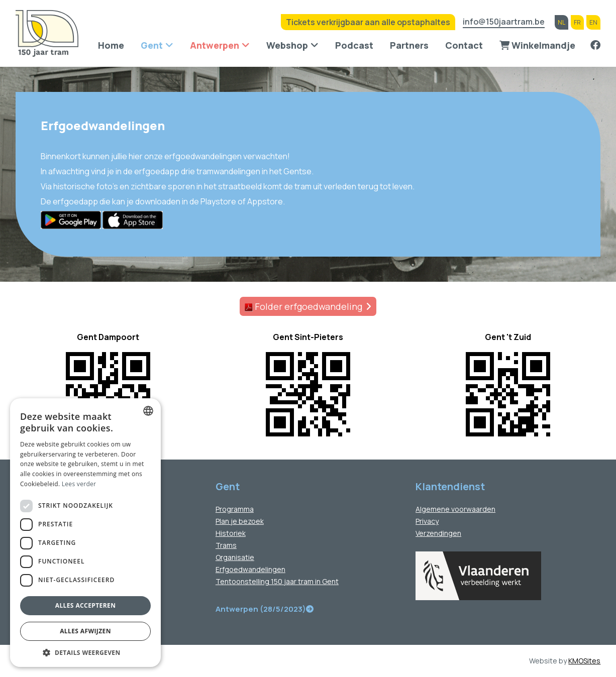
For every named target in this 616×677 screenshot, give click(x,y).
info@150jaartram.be (504, 22)
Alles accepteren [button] (86, 605)
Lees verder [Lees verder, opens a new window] (79, 484)
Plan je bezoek (240, 521)
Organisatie (235, 557)
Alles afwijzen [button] (85, 631)
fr (577, 22)
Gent (152, 45)
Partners (409, 45)
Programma (235, 509)
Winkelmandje (537, 45)
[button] (85, 652)
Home (111, 45)
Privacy (427, 521)
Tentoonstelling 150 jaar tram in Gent (277, 581)
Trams (226, 545)
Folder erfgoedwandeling (303, 306)
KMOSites (584, 661)
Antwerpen (215, 45)
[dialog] (85, 533)
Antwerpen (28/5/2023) (265, 609)
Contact (464, 45)
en (593, 22)
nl (561, 22)
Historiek (231, 533)
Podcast (354, 45)
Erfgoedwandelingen (250, 569)
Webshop (287, 45)
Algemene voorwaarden (455, 509)
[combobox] (148, 411)
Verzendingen (438, 533)
